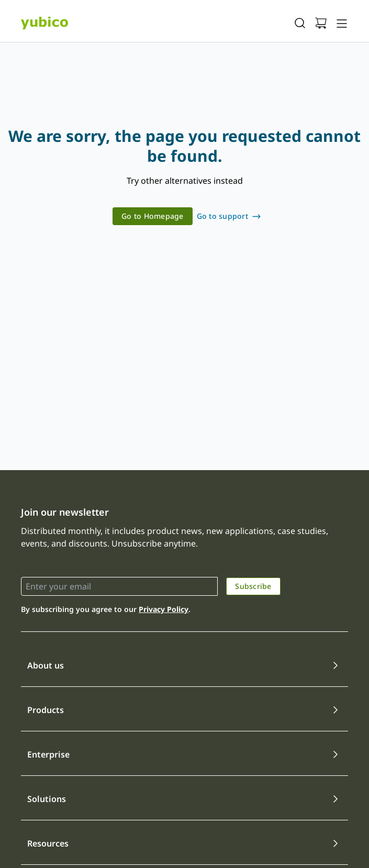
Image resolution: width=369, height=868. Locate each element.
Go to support (222, 216)
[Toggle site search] (300, 23)
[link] (153, 216)
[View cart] (321, 23)
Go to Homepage (153, 216)
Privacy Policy (164, 609)
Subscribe (253, 586)
